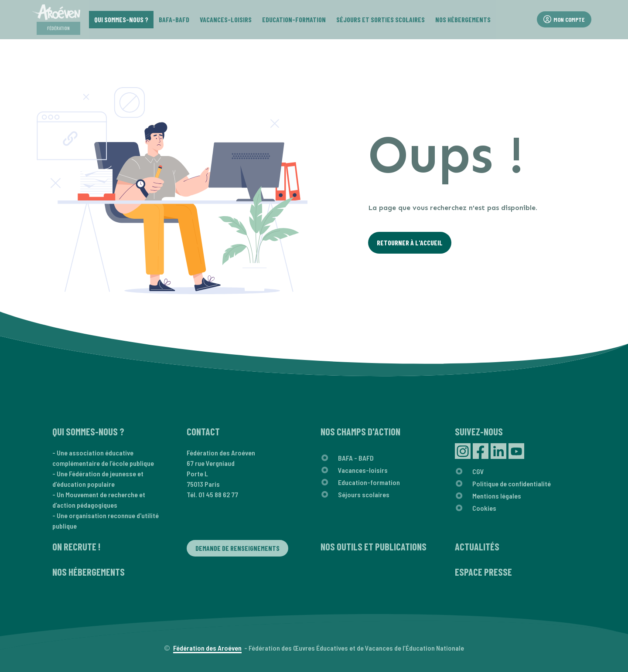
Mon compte (564, 19)
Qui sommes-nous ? (88, 431)
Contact (203, 431)
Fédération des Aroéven (207, 648)
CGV (478, 471)
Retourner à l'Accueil (410, 243)
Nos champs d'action (360, 431)
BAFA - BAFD (356, 458)
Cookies (484, 508)
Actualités (477, 546)
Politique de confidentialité (512, 484)
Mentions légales (497, 496)
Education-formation (369, 482)
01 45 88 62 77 (218, 494)
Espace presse (483, 572)
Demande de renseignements (237, 548)
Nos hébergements (89, 572)
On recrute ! (76, 546)
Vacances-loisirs (363, 470)
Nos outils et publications (374, 546)
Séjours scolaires (364, 494)
